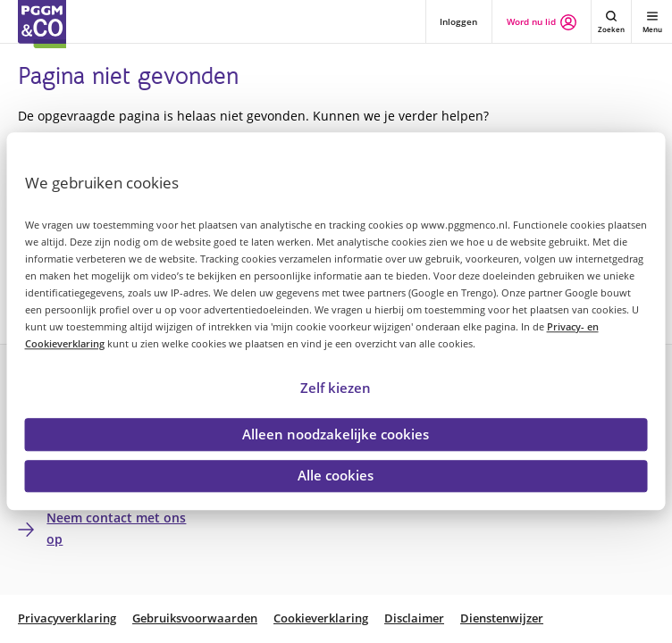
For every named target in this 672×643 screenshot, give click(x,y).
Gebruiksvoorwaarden (195, 618)
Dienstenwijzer (502, 618)
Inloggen (458, 21)
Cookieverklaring (321, 618)
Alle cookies (336, 476)
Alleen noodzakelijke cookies (336, 434)
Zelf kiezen (336, 388)
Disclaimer (414, 618)
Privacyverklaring (67, 618)
